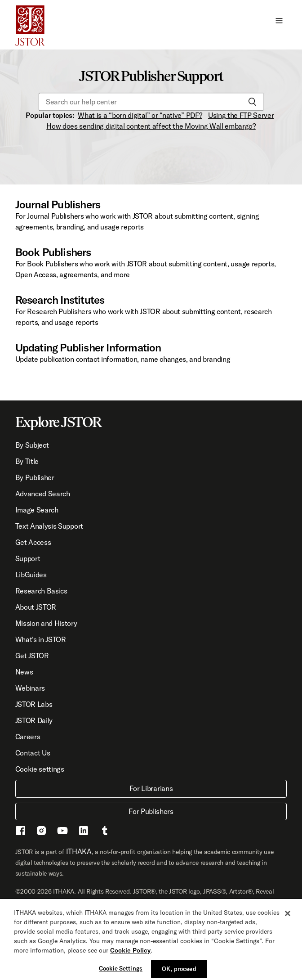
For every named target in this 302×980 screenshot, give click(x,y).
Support (28, 558)
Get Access (33, 542)
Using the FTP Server (241, 115)
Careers (28, 737)
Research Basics (41, 591)
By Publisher (35, 477)
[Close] (288, 917)
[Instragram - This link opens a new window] (41, 832)
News (24, 672)
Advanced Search (43, 494)
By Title (27, 461)
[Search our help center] (151, 102)
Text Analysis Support (49, 526)
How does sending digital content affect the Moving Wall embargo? (151, 126)
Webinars (30, 688)
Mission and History (46, 623)
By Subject (32, 445)
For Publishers (151, 811)
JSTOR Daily (34, 720)
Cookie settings (40, 769)
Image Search (37, 510)
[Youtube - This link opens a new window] (62, 832)
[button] (279, 20)
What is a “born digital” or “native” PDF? (140, 115)
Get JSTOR (32, 656)
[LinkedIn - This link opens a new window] (84, 832)
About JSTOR (36, 607)
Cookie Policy (130, 954)
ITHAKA (79, 851)
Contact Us (33, 753)
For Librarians (151, 788)
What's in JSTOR (41, 639)
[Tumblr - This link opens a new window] (105, 832)
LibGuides (31, 575)
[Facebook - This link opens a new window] (21, 832)
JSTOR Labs (34, 704)
